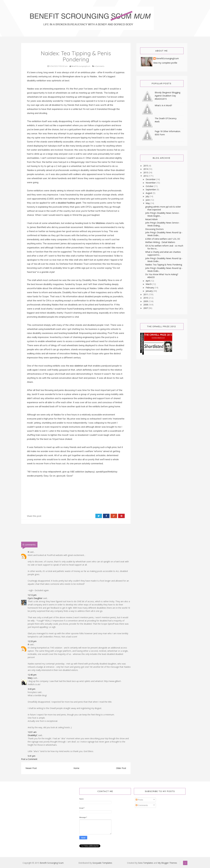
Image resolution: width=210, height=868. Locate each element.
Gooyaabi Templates (102, 863)
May (148, 203)
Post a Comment (29, 759)
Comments (142, 805)
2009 (146, 301)
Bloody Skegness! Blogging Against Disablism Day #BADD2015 (167, 96)
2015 (146, 166)
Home (76, 768)
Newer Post (31, 768)
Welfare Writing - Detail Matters (160, 242)
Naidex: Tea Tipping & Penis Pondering (164, 265)
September (151, 190)
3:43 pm (32, 689)
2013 (146, 172)
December (151, 179)
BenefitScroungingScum (167, 59)
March (149, 284)
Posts (139, 800)
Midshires (100, 223)
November (151, 183)
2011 (146, 294)
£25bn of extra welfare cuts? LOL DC (163, 239)
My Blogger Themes (167, 863)
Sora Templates (146, 863)
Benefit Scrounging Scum (52, 863)
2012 (146, 176)
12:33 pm (32, 641)
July (148, 196)
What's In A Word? (163, 105)
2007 (146, 308)
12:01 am (32, 732)
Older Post (121, 768)
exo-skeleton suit (79, 366)
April (148, 281)
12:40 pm (32, 675)
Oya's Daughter (35, 598)
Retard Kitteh (151, 219)
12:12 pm (32, 595)
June (148, 200)
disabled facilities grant (69, 203)
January (149, 291)
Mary (30, 678)
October (150, 186)
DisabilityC (33, 735)
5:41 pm (32, 756)
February (150, 288)
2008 (146, 305)
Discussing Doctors (154, 229)
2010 (146, 298)
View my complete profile (165, 63)
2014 (146, 169)
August (149, 193)
